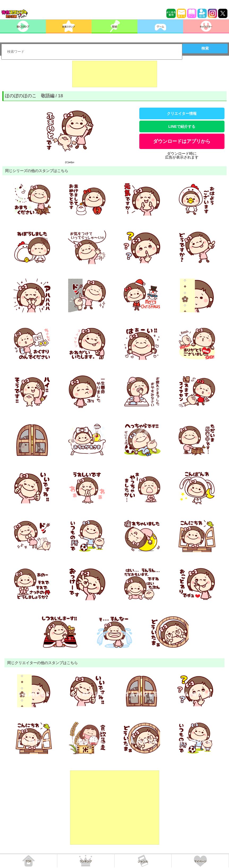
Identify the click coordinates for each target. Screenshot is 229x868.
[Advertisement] (115, 74)
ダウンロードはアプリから (182, 141)
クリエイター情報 (182, 113)
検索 (205, 48)
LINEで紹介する (182, 126)
